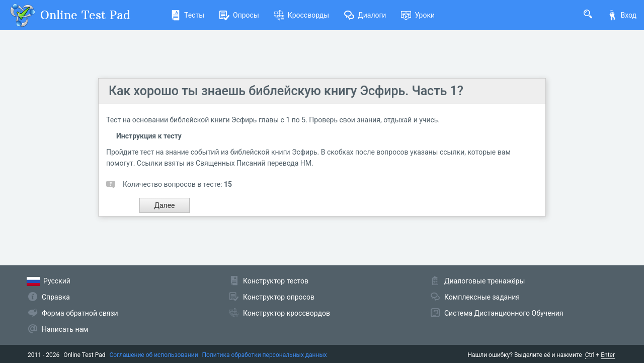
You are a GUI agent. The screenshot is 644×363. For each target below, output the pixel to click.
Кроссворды (302, 15)
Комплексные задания (482, 297)
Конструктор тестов (276, 281)
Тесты (187, 15)
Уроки (418, 15)
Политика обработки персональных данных (265, 355)
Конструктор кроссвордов (287, 313)
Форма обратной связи (80, 313)
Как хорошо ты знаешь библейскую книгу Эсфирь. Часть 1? (286, 91)
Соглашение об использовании (154, 355)
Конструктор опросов (279, 297)
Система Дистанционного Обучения (504, 313)
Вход (622, 15)
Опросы (239, 15)
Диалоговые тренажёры (485, 281)
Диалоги (365, 15)
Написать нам (65, 329)
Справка (56, 297)
